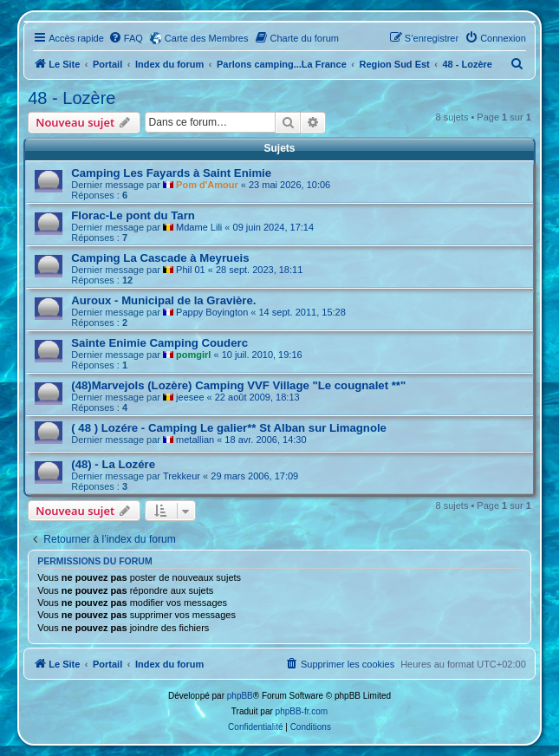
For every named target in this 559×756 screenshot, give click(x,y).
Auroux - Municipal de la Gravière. (163, 300)
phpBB (240, 696)
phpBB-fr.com (302, 711)
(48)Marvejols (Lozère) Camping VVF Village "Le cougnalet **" (238, 385)
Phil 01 (191, 270)
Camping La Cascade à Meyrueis (160, 258)
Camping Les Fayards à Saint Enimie (171, 173)
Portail (107, 64)
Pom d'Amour (207, 185)
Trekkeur (182, 476)
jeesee (190, 397)
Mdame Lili (199, 227)
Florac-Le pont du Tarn (133, 215)
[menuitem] (126, 38)
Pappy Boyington (212, 312)
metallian (195, 440)
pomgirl (193, 355)
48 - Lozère (71, 98)
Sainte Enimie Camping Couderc (159, 343)
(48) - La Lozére (113, 464)
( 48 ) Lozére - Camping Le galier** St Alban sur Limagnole (229, 428)
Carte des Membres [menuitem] (207, 38)
